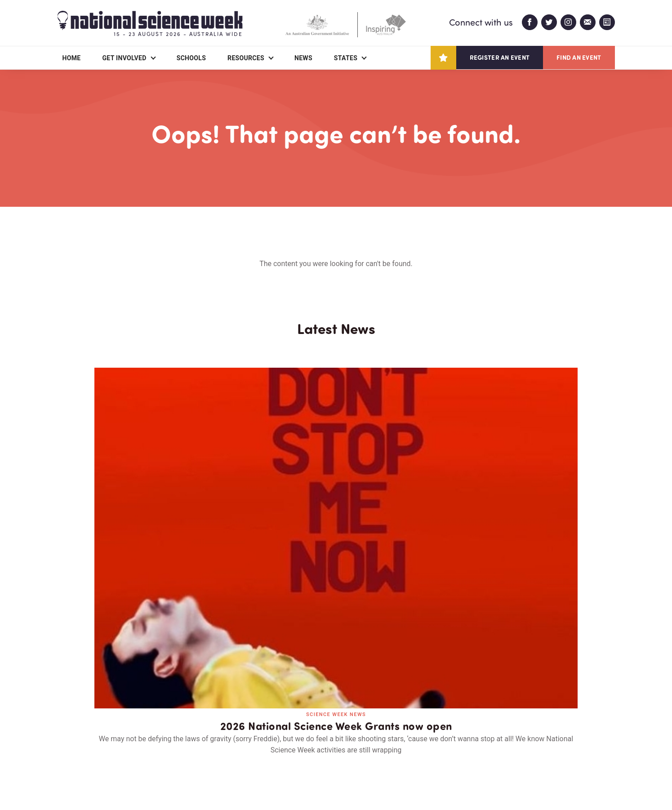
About (68, 751)
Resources (246, 58)
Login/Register (250, 751)
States (346, 58)
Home (72, 58)
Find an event (579, 57)
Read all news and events (336, 594)
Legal (157, 781)
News (303, 58)
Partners (123, 751)
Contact (181, 751)
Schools (191, 58)
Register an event (500, 57)
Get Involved (124, 58)
